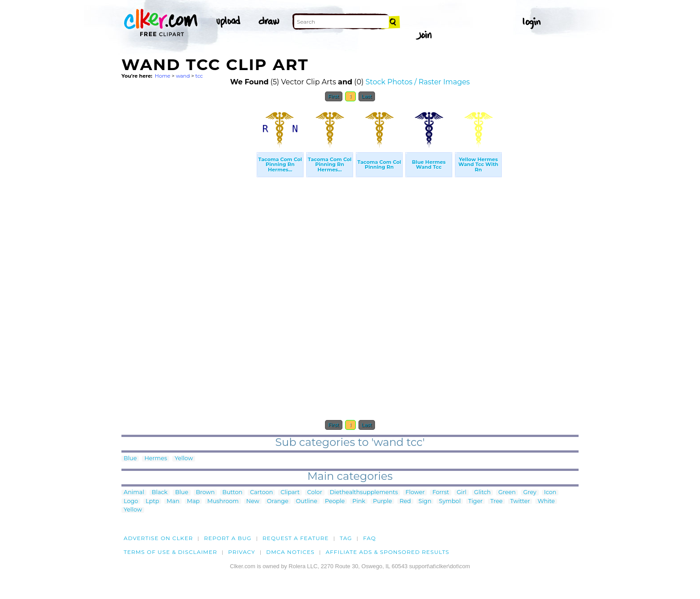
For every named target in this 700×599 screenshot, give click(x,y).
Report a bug (228, 538)
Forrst (440, 493)
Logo (131, 501)
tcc (199, 76)
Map (193, 501)
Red (405, 501)
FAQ (369, 538)
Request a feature (296, 538)
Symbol (450, 501)
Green (507, 493)
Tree (496, 501)
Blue (130, 459)
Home (163, 76)
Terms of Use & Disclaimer (171, 552)
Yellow (184, 459)
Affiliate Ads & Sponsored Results (387, 552)
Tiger (475, 501)
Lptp (152, 501)
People (335, 501)
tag (346, 538)
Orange (278, 501)
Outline (307, 501)
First (334, 96)
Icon (550, 493)
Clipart (290, 493)
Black (160, 493)
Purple (382, 501)
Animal (134, 493)
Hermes (156, 459)
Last (367, 96)
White (546, 501)
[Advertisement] (188, 240)
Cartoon (262, 493)
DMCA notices (290, 552)
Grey (530, 493)
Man (173, 501)
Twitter (520, 501)
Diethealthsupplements (364, 493)
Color (315, 493)
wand (183, 76)
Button (232, 493)
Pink (359, 501)
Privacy (242, 552)
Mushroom (223, 501)
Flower (415, 493)
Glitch (482, 493)
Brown (205, 493)
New (253, 501)
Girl (462, 493)
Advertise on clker (158, 538)
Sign (425, 501)
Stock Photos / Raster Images (418, 82)
